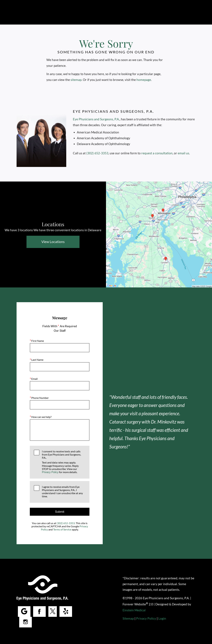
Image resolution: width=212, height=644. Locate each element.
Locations (113, 12)
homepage (145, 80)
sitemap (76, 80)
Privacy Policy (50, 472)
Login (162, 618)
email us (183, 153)
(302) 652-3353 (97, 153)
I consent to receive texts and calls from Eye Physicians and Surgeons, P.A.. (64, 462)
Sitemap (128, 618)
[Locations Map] (159, 234)
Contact (135, 12)
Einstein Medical (134, 610)
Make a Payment (161, 12)
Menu (188, 12)
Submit (60, 512)
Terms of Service (62, 529)
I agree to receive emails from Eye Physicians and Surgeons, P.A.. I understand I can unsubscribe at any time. (62, 492)
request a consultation (157, 153)
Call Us (93, 12)
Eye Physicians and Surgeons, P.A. (96, 119)
